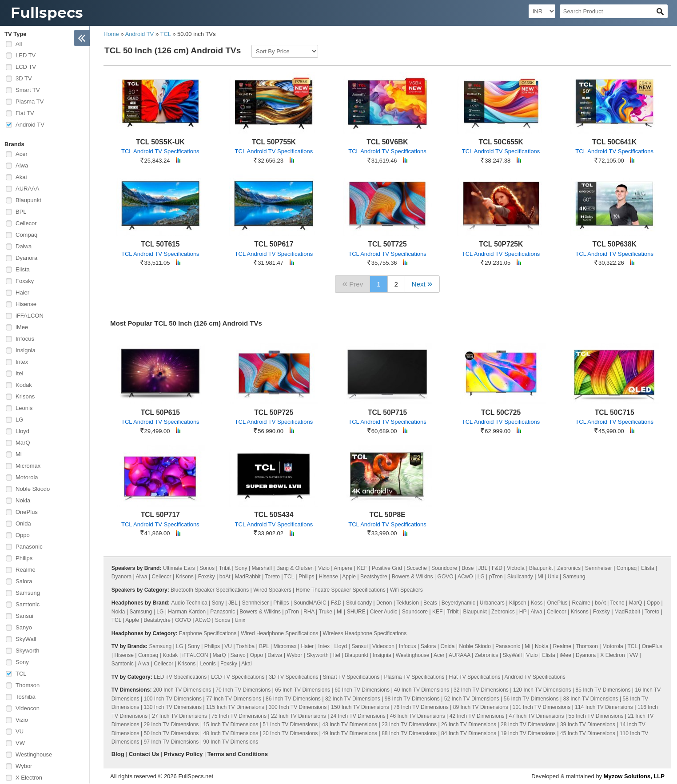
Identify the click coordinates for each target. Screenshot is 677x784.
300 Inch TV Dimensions (298, 707)
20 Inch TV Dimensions (290, 733)
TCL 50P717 (160, 515)
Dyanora (26, 258)
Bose (468, 568)
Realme (26, 570)
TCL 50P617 (274, 244)
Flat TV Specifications (474, 677)
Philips (24, 558)
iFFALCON (30, 316)
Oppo (23, 535)
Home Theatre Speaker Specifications (341, 590)
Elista (23, 269)
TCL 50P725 (274, 412)
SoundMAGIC (310, 603)
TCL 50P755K (274, 142)
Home (111, 34)
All (19, 44)
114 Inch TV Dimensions (604, 707)
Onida (23, 523)
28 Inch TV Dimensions (528, 724)
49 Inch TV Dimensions (350, 733)
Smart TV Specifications (351, 677)
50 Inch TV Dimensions (171, 733)
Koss (537, 603)
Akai (21, 177)
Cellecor (26, 223)
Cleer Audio (384, 612)
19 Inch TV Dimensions (528, 733)
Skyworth (27, 651)
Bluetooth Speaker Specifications (210, 590)
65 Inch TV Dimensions (303, 690)
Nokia (23, 500)
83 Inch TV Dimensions (591, 699)
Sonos (207, 568)
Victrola (516, 568)
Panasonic (29, 547)
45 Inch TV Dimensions (588, 733)
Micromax (28, 466)
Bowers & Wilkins (412, 577)
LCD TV (26, 67)
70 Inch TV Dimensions (243, 690)
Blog (118, 754)
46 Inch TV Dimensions (418, 716)
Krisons (25, 396)
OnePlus (27, 512)
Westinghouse (34, 754)
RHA (309, 612)
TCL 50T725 (387, 244)
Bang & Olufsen (295, 568)
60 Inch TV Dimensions (362, 690)
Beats (430, 603)
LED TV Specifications (180, 677)
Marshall (262, 568)
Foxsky (25, 281)
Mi (19, 454)
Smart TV (28, 90)
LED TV (26, 55)
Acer (22, 154)
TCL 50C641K (614, 142)
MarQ (23, 443)
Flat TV (25, 113)
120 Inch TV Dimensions (542, 690)
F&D (497, 568)
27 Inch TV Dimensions (179, 716)
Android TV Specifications (535, 677)
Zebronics (569, 568)
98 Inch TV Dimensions (412, 699)
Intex (22, 362)
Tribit (225, 568)
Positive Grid (387, 568)
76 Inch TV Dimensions (421, 707)
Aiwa (22, 165)
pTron (496, 577)
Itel (19, 373)
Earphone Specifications (208, 633)
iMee (22, 327)
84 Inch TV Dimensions (469, 733)
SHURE (356, 612)
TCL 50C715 (615, 412)
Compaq (26, 235)
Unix (553, 577)
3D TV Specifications (293, 677)
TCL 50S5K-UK (160, 142)
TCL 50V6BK (387, 142)
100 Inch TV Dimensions (173, 699)
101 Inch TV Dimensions (542, 707)
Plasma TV (30, 101)
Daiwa (24, 246)
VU (20, 731)
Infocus (25, 339)
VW (20, 743)
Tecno (617, 603)
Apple (349, 577)
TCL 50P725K (501, 244)
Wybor (24, 766)
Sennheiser (599, 568)
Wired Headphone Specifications (279, 633)
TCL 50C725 (501, 412)
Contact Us (144, 754)
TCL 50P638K (614, 244)
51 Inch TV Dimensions (290, 724)
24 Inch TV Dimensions (358, 716)
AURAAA (27, 189)
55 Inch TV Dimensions (596, 716)
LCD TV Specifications (238, 677)
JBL (483, 568)
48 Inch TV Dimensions (231, 733)
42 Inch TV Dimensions (477, 716)
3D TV (24, 78)
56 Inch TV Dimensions (531, 699)
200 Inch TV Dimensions (182, 690)
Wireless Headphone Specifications (364, 633)
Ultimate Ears (179, 568)
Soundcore (444, 568)
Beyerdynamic (458, 603)
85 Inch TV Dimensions (603, 690)
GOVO (446, 577)
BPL (21, 212)
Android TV (30, 125)
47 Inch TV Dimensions (537, 716)
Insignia (26, 350)
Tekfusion (408, 603)
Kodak (24, 385)
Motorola (27, 477)
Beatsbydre (374, 577)
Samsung (28, 593)
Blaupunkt (28, 200)
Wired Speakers (272, 590)
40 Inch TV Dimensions (422, 690)
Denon (384, 603)
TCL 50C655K (501, 142)
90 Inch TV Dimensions (231, 742)
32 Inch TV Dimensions (481, 690)
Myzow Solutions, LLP (634, 776)
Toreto (273, 577)
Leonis (24, 408)
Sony (22, 662)
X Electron (29, 778)
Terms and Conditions (238, 754)
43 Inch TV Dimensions (350, 724)
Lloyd (22, 431)
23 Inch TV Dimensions (409, 724)
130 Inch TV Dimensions (173, 707)
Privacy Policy (183, 754)
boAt (225, 577)
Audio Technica (189, 603)
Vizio (22, 720)
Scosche (417, 568)
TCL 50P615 (160, 412)
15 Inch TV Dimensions (231, 724)
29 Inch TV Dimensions (171, 724)
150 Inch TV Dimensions (360, 707)
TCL (21, 674)
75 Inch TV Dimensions (239, 716)
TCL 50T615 (160, 244)
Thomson (28, 685)
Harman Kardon (187, 612)
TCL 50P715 (387, 412)
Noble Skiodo (33, 489)
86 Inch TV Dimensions (293, 699)
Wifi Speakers (406, 590)
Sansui (24, 616)
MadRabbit (248, 577)
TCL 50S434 (274, 515)
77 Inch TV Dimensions (234, 699)
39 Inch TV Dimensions (588, 724)
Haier (22, 293)
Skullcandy (520, 577)
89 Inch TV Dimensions (481, 707)
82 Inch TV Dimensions (353, 699)
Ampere (343, 568)
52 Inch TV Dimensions (472, 699)
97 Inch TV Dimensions (171, 742)
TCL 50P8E (387, 515)
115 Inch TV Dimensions (235, 707)
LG (19, 420)
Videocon (28, 708)
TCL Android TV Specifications (160, 151)
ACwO (465, 577)
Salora (24, 581)
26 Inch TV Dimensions (469, 724)
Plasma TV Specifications (414, 677)
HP (523, 612)
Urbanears (492, 603)
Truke (326, 612)
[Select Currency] (542, 11)
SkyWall (26, 639)
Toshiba (26, 697)
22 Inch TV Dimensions (299, 716)
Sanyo (24, 627)
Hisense (26, 304)
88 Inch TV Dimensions (409, 733)
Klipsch (518, 603)
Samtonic (28, 604)
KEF (362, 568)
